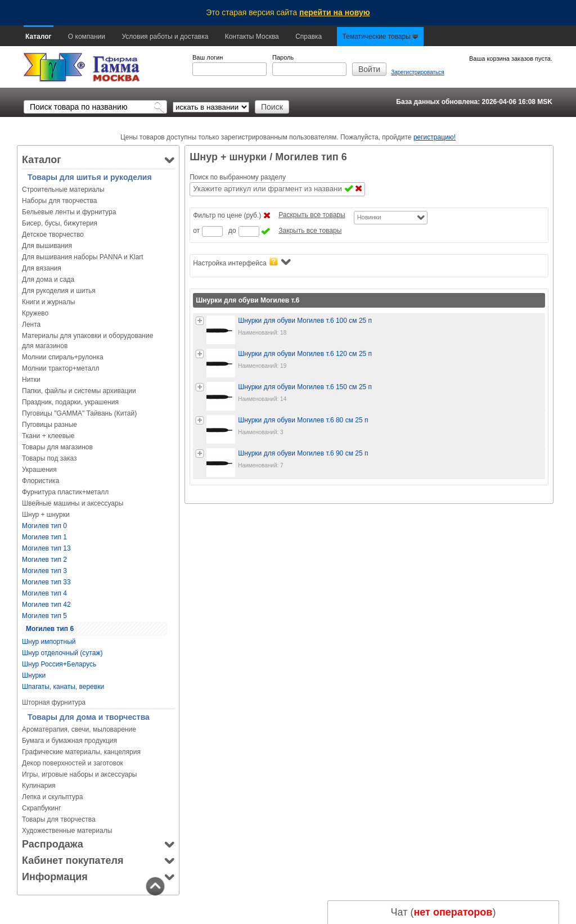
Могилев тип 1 (44, 537)
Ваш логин (208, 57)
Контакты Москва (252, 37)
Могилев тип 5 (44, 616)
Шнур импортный (49, 642)
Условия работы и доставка (165, 37)
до (232, 231)
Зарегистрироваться (418, 72)
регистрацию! (435, 137)
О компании (87, 37)
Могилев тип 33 (46, 582)
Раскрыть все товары (312, 215)
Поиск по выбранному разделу (238, 177)
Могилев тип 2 (44, 560)
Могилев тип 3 (44, 571)
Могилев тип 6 (50, 629)
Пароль (283, 57)
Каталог (39, 37)
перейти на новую (335, 12)
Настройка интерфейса (242, 262)
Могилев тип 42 (46, 605)
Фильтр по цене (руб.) (227, 215)
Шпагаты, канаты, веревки (63, 687)
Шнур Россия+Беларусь (59, 664)
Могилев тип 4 (44, 593)
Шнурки (34, 675)
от (196, 231)
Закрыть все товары (310, 231)
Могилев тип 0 (44, 526)
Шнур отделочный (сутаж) (62, 653)
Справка (309, 37)
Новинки (369, 217)
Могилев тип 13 (46, 548)
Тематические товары (381, 37)
